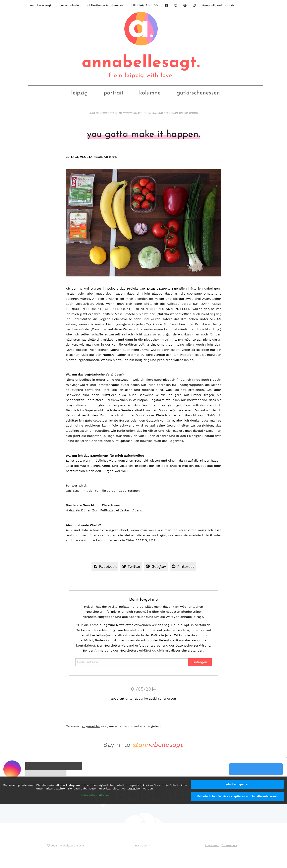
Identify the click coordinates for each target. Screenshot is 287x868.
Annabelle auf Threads (218, 6)
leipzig (79, 93)
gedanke (141, 698)
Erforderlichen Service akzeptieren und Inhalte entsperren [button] (237, 796)
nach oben (143, 846)
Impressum (212, 845)
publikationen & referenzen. (105, 6)
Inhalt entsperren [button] (237, 784)
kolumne (150, 93)
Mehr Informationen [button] (95, 795)
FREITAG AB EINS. (145, 6)
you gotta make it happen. (143, 135)
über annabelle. (68, 6)
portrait (114, 93)
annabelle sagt (41, 6)
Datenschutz (229, 845)
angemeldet (91, 726)
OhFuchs (79, 846)
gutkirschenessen (198, 93)
